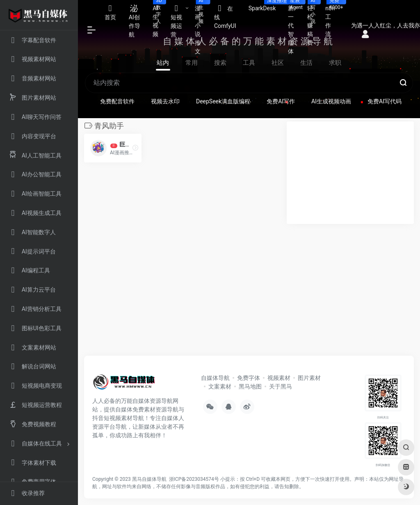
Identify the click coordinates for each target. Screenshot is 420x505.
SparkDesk (265, 6)
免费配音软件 (117, 101)
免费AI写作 (281, 101)
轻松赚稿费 (313, 23)
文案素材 (220, 386)
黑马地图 (250, 386)
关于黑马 (281, 386)
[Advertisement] (350, 173)
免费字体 (249, 378)
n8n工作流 (333, 19)
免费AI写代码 (385, 101)
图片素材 (309, 378)
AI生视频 (159, 19)
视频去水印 (165, 101)
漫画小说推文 (201, 27)
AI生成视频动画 (331, 101)
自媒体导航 (215, 378)
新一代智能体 (294, 27)
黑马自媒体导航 (149, 479)
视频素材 (279, 378)
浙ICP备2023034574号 (194, 479)
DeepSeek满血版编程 (223, 101)
